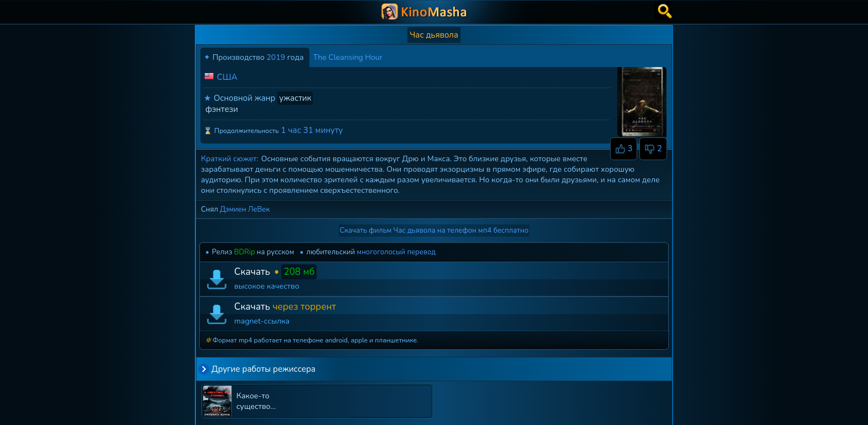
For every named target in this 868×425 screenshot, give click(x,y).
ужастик (295, 98)
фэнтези (222, 109)
